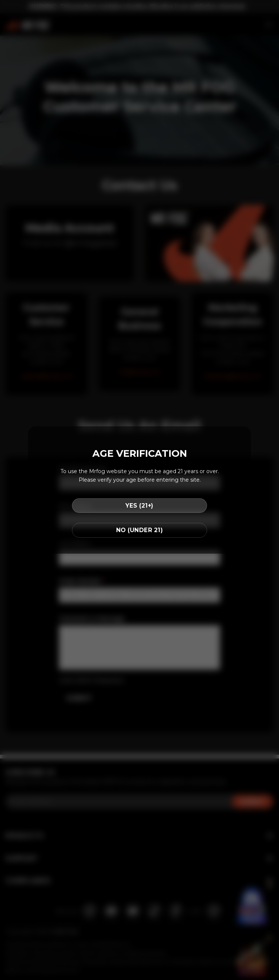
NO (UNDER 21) (139, 530)
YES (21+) (139, 506)
